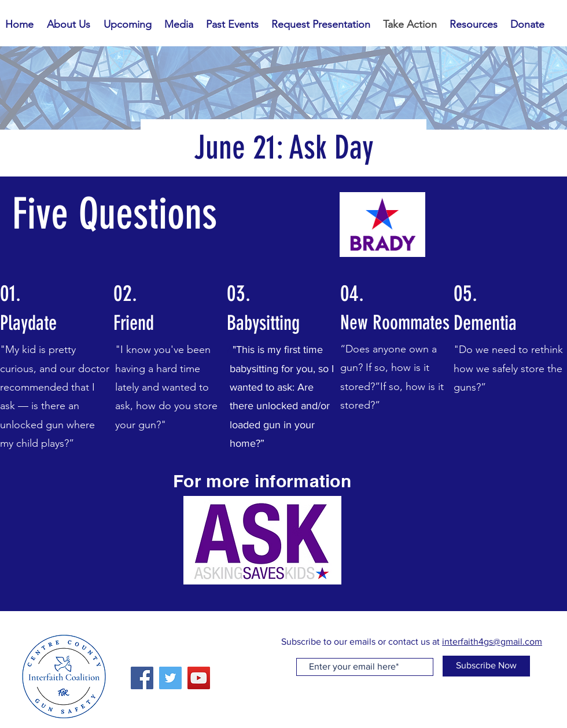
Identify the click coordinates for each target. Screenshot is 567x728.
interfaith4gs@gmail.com (492, 641)
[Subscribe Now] (486, 666)
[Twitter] (170, 678)
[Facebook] (142, 678)
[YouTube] (199, 678)
